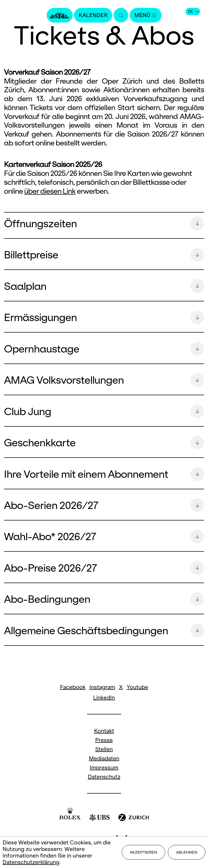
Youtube (137, 693)
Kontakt (104, 736)
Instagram (102, 693)
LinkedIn (104, 703)
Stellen (104, 755)
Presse (104, 745)
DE (193, 12)
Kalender (93, 15)
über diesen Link (50, 191)
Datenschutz (104, 782)
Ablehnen (187, 852)
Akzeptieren (143, 852)
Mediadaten (104, 764)
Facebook (73, 693)
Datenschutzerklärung (31, 862)
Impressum (104, 773)
